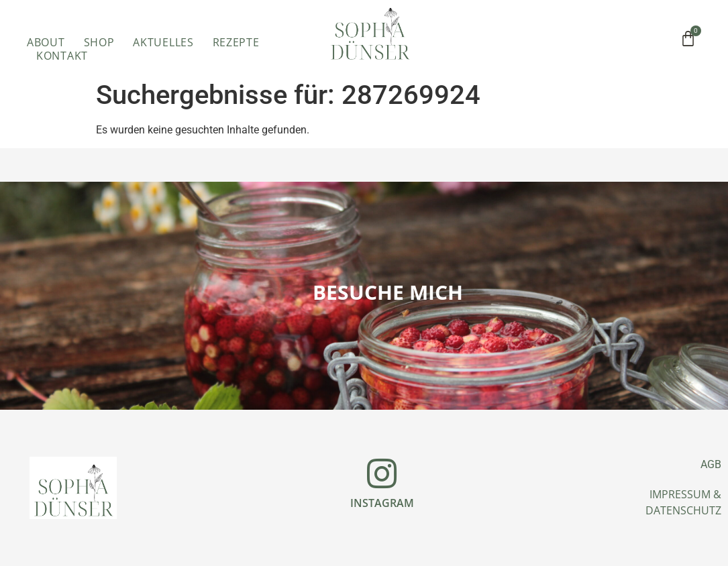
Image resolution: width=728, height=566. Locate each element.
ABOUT (46, 42)
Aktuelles (163, 42)
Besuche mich (388, 292)
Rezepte (236, 42)
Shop (99, 42)
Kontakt (62, 56)
